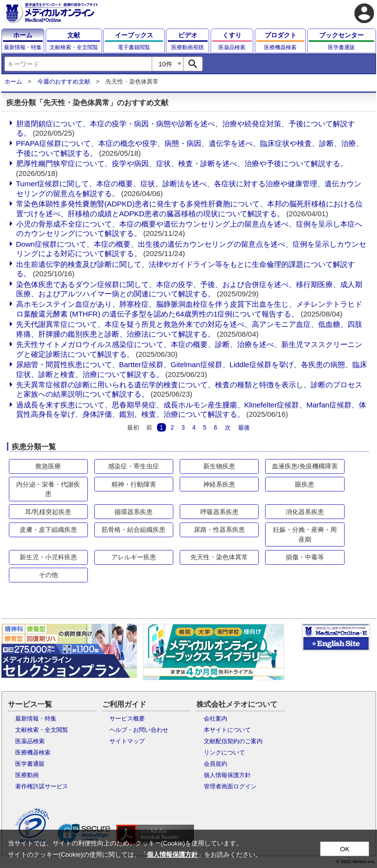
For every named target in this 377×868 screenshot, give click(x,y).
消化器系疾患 (305, 512)
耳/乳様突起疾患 (48, 512)
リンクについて (224, 752)
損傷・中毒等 (305, 557)
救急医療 (48, 466)
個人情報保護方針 (227, 775)
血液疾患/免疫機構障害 (305, 466)
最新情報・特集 (36, 719)
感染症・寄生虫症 (134, 466)
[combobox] (78, 64)
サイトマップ (127, 741)
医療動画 (27, 775)
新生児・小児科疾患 (48, 557)
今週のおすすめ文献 (64, 82)
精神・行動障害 (134, 484)
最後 (244, 427)
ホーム (13, 82)
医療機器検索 (33, 752)
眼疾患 (305, 484)
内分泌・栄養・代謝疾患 (48, 489)
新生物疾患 (219, 466)
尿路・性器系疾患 (219, 530)
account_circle (364, 13)
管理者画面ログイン (230, 786)
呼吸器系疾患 (219, 512)
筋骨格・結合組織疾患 (134, 530)
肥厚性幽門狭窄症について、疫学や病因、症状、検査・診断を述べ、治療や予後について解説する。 (182, 163)
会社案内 (215, 719)
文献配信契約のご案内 (233, 741)
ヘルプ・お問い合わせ (139, 730)
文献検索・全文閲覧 (42, 730)
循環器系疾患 (134, 512)
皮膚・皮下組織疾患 (48, 530)
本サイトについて (227, 730)
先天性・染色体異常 (219, 557)
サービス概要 (127, 719)
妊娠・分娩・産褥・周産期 (305, 535)
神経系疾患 (219, 484)
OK (345, 849)
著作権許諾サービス (42, 786)
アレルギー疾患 (134, 557)
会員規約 (215, 764)
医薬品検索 (30, 741)
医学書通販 (30, 764)
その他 (48, 575)
